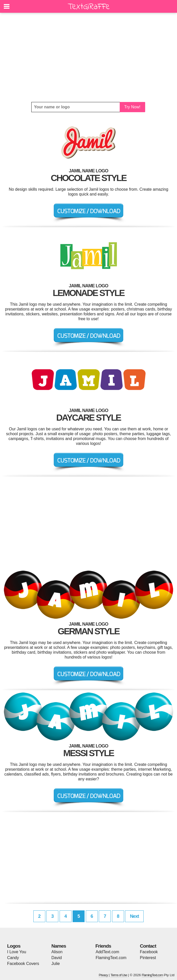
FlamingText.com (111, 958)
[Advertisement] (88, 57)
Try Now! (132, 107)
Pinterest (148, 958)
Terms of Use (119, 975)
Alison (57, 952)
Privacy (103, 975)
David (57, 958)
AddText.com (107, 952)
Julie (56, 964)
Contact (148, 946)
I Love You (17, 952)
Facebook (149, 952)
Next (134, 916)
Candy (13, 958)
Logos (14, 946)
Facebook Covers (23, 964)
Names (59, 946)
